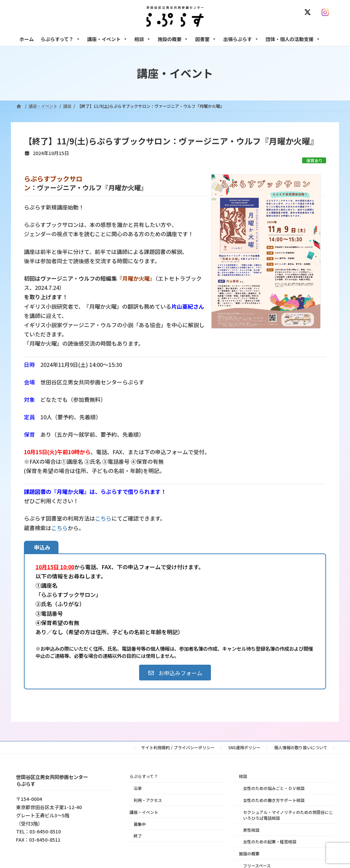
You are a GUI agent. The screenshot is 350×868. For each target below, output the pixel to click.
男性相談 (251, 829)
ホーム (27, 39)
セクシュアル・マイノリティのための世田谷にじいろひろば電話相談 (288, 815)
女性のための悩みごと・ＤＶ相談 (274, 788)
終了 (138, 836)
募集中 (140, 824)
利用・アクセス (148, 800)
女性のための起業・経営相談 (270, 841)
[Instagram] (327, 12)
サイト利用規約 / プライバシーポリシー (178, 747)
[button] (175, 673)
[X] (309, 12)
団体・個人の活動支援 (293, 39)
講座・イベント (107, 39)
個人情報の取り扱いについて (301, 747)
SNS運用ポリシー (244, 747)
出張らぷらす (241, 39)
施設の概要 (173, 39)
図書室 (206, 39)
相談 (143, 39)
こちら (103, 518)
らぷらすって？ (60, 39)
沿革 (138, 788)
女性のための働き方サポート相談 (274, 800)
